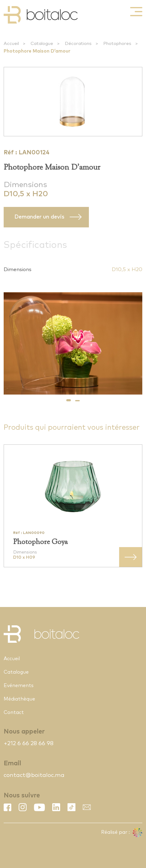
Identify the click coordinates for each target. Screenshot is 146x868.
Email (12, 763)
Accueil (11, 44)
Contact (14, 712)
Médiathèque (19, 699)
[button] (69, 400)
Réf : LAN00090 (29, 533)
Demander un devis (39, 217)
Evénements (19, 686)
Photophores (117, 44)
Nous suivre (22, 795)
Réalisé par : (122, 833)
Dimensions (25, 185)
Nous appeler (24, 732)
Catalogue (42, 44)
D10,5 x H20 (127, 270)
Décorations (78, 44)
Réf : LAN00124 (27, 153)
